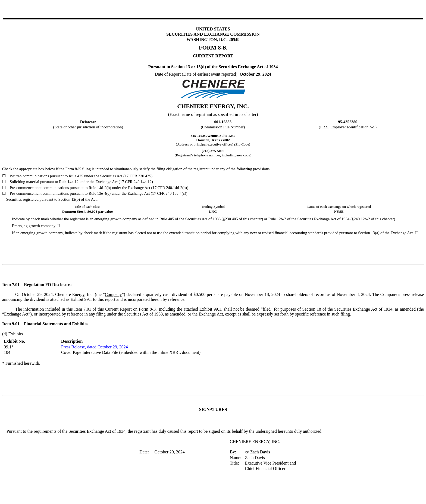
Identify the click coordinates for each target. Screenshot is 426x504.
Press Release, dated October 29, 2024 (95, 347)
